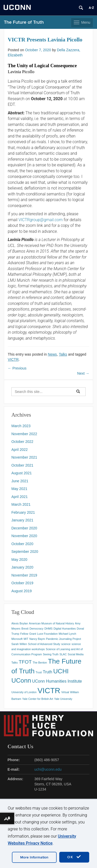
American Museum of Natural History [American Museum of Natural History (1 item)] (51, 623)
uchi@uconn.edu (48, 769)
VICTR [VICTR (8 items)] (49, 690)
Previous (17, 368)
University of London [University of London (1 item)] (24, 692)
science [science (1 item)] (66, 644)
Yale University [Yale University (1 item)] (63, 699)
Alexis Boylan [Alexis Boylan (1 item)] (20, 623)
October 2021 (22, 465)
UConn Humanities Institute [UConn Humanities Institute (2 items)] (57, 681)
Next (83, 373)
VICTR (13, 359)
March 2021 (21, 504)
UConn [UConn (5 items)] (21, 680)
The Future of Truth (24, 22)
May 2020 (19, 560)
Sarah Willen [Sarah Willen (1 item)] (19, 644)
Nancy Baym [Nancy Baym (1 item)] (37, 639)
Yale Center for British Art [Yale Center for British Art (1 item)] (38, 699)
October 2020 (22, 544)
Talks (63, 354)
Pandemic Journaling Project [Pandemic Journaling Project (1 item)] (64, 639)
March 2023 (21, 426)
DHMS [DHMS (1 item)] (48, 629)
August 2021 (22, 473)
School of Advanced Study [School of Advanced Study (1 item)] (44, 644)
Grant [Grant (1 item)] (33, 634)
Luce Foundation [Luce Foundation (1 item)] (47, 634)
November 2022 (24, 434)
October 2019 (22, 583)
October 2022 (22, 442)
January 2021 (22, 520)
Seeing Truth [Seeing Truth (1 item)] (51, 654)
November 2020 (24, 536)
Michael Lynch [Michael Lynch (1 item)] (68, 634)
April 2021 (20, 497)
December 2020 (24, 528)
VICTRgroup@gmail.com (40, 220)
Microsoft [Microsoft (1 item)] (17, 639)
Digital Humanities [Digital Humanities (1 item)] (65, 629)
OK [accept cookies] (74, 857)
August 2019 (22, 591)
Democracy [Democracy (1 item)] (36, 629)
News (52, 354)
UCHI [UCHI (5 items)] (61, 671)
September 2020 (25, 552)
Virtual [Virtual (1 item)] (65, 692)
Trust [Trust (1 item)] (39, 672)
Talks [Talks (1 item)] (14, 663)
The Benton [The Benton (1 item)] (40, 663)
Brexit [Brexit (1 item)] (25, 629)
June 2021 (20, 481)
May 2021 (19, 489)
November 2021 (24, 457)
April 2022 (20, 450)
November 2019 (24, 575)
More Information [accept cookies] (34, 857)
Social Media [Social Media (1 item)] (76, 654)
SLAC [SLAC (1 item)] (63, 654)
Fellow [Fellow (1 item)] (24, 634)
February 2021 (23, 512)
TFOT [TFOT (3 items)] (25, 662)
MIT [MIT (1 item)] (26, 639)
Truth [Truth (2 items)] (47, 672)
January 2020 (22, 567)
